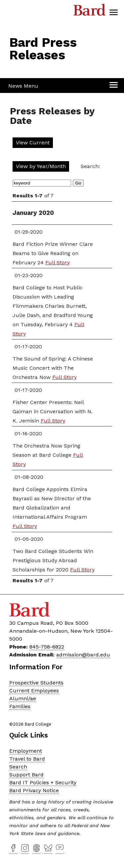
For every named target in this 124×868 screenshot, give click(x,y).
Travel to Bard (27, 759)
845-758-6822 (47, 647)
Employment (26, 751)
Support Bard (26, 775)
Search (18, 767)
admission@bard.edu (83, 655)
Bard (90, 12)
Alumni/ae (23, 698)
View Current (33, 143)
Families (20, 706)
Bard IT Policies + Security (43, 782)
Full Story (58, 262)
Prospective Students (36, 683)
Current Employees (34, 691)
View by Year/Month (41, 166)
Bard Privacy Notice (34, 790)
